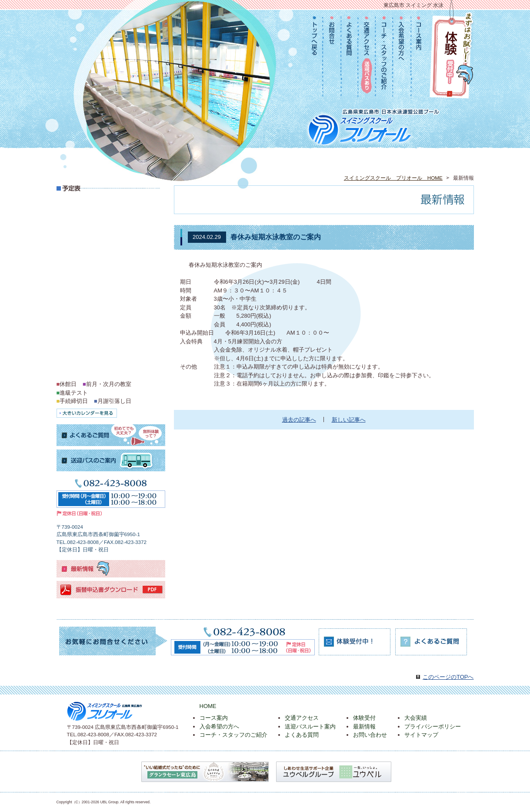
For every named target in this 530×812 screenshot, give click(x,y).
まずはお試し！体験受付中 (452, 55)
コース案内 (419, 55)
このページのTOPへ (448, 677)
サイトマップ (421, 735)
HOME (208, 706)
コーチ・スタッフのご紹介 (385, 55)
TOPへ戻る (315, 55)
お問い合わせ (370, 735)
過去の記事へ (299, 420)
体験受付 (364, 718)
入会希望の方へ (403, 55)
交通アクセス (367, 55)
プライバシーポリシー (433, 726)
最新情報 (364, 726)
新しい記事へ (349, 420)
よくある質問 (350, 55)
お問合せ (333, 55)
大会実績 (416, 718)
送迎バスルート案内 (310, 726)
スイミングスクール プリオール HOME (393, 178)
